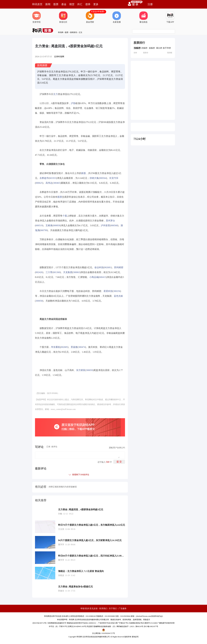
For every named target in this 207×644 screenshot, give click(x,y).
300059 (89, 370)
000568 (114, 225)
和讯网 (61, 32)
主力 (56, 94)
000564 (103, 178)
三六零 (49, 272)
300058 (39, 301)
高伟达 (49, 183)
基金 (64, 4)
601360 (57, 272)
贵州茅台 (110, 221)
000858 (57, 225)
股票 (56, 4)
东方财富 (81, 370)
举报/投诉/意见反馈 (89, 609)
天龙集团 (68, 272)
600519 (39, 225)
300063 (76, 272)
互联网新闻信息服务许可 (57, 623)
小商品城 (94, 277)
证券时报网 (59, 57)
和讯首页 (37, 4)
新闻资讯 (74, 32)
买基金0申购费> (98, 12)
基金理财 (90, 17)
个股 (65, 216)
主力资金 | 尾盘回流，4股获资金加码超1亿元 (81, 509)
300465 (57, 183)
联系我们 (103, 609)
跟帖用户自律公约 (117, 448)
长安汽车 (114, 178)
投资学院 (37, 17)
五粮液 (49, 225)
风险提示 (147, 620)
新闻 (48, 4)
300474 (82, 347)
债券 (88, 4)
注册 (150, 4)
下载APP (170, 17)
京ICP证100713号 (39, 623)
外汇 (80, 4)
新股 (84, 173)
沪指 (73, 103)
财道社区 (63, 17)
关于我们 (113, 609)
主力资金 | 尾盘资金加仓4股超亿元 (76, 587)
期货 (72, 4)
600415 (103, 277)
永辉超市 (44, 178)
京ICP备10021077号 (151, 626)
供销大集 (94, 178)
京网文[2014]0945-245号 (77, 626)
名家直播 (117, 17)
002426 (39, 272)
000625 (39, 183)
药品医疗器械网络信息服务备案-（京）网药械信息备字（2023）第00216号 (115, 626)
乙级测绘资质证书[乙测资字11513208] (143, 623)
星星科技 (108, 291)
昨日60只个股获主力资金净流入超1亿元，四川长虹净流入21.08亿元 (92, 556)
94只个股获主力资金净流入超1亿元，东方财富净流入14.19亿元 (90, 540)
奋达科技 (99, 267)
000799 (44, 230)
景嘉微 (74, 347)
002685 (64, 347)
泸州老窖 (105, 225)
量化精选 (143, 17)
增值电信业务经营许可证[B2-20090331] (81, 623)
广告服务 (123, 609)
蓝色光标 (118, 296)
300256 (117, 291)
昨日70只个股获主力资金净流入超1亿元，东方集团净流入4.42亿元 (92, 525)
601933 (53, 178)
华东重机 (56, 347)
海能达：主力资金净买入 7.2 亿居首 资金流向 (81, 571)
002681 (108, 267)
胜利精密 (119, 267)
